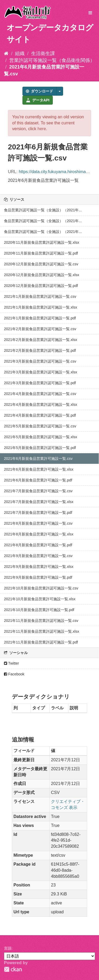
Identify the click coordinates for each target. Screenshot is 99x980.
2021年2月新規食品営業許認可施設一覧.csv (40, 329)
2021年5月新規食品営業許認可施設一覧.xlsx (41, 437)
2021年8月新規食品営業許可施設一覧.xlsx (39, 534)
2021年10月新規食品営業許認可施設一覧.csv (41, 588)
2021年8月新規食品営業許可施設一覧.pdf (38, 545)
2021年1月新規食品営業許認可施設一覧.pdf (40, 318)
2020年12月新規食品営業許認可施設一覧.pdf (41, 286)
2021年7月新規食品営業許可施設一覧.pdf (38, 513)
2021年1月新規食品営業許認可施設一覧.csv (40, 296)
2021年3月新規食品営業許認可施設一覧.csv (40, 361)
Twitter (11, 663)
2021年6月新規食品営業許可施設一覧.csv (38, 459)
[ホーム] (6, 53)
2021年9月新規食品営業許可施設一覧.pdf (38, 577)
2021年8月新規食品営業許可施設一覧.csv (38, 523)
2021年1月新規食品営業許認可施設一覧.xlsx (41, 307)
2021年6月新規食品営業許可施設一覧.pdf (38, 480)
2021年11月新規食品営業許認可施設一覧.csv (41, 621)
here (42, 129)
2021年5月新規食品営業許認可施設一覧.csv (40, 426)
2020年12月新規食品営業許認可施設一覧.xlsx (42, 275)
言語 (8, 948)
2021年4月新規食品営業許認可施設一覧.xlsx (41, 404)
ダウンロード (39, 91)
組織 (20, 53)
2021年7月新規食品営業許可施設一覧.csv (38, 491)
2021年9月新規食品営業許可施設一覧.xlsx (39, 567)
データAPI (38, 100)
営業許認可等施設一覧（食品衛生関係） (52, 60)
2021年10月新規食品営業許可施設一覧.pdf (39, 610)
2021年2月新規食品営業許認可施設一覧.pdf (40, 350)
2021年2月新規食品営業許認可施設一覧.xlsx (41, 340)
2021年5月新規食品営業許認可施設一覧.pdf (40, 448)
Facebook (14, 674)
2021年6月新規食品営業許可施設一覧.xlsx (39, 469)
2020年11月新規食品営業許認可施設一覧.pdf (41, 253)
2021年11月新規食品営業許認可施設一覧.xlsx (42, 631)
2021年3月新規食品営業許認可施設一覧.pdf (40, 383)
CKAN (13, 969)
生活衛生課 (43, 53)
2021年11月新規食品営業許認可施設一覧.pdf (41, 642)
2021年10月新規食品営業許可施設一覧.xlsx (40, 599)
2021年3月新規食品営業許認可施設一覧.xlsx (41, 372)
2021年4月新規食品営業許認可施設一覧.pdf (40, 415)
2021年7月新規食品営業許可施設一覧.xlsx (39, 502)
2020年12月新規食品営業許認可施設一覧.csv (41, 264)
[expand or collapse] (90, 13)
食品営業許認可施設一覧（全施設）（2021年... (43, 210)
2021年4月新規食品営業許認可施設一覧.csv (40, 394)
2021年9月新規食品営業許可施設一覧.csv (38, 556)
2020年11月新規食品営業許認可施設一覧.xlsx (42, 242)
